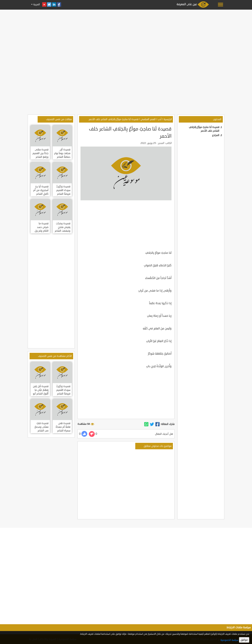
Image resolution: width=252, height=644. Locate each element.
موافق (244, 640)
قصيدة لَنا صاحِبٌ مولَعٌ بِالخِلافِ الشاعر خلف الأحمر (114, 119)
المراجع (216, 135)
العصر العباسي (148, 119)
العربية (36, 4)
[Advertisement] (126, 35)
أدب (160, 119)
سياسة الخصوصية (229, 640)
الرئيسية (168, 119)
